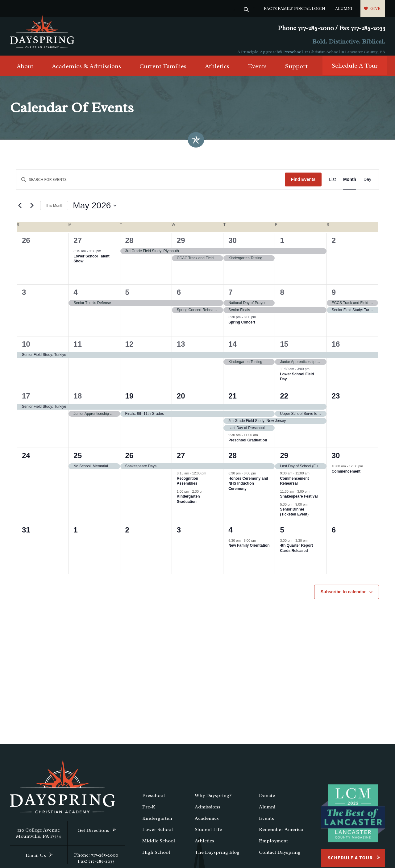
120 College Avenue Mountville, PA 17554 (39, 838)
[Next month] (32, 211)
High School (156, 858)
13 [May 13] (181, 349)
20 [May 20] (181, 401)
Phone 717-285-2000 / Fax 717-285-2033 (331, 28)
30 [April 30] (233, 246)
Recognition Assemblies (187, 486)
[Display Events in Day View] (367, 185)
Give (375, 8)
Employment (273, 846)
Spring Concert (242, 327)
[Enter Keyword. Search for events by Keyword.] (151, 185)
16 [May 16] (336, 349)
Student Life (208, 835)
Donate (267, 801)
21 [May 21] (233, 401)
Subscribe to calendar (343, 597)
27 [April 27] (78, 246)
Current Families (163, 71)
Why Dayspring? (213, 801)
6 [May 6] (179, 297)
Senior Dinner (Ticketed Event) (294, 517)
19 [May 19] (129, 401)
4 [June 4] (230, 535)
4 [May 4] (75, 297)
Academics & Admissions (86, 71)
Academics (207, 823)
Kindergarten (157, 823)
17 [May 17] (26, 401)
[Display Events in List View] (332, 185)
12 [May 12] (129, 349)
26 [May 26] (129, 461)
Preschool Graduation (248, 445)
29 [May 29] (284, 461)
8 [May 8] (282, 297)
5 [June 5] (282, 535)
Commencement (346, 476)
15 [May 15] (284, 349)
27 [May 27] (181, 461)
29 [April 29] (181, 246)
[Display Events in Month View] (350, 185)
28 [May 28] (233, 461)
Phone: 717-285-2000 (96, 860)
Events (257, 71)
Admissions (208, 812)
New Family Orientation (249, 551)
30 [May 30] (336, 461)
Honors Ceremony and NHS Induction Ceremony (248, 488)
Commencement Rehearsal (294, 486)
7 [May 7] (230, 297)
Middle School (159, 846)
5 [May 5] (127, 297)
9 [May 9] (334, 297)
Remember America (281, 835)
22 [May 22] (284, 401)
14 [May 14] (233, 349)
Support (296, 71)
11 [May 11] (78, 349)
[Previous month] (20, 211)
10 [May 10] (26, 349)
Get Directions (93, 836)
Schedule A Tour (355, 71)
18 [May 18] (78, 401)
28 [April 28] (129, 246)
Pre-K (149, 812)
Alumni (344, 8)
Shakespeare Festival (299, 502)
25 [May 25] (78, 461)
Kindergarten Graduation (188, 504)
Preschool (293, 52)
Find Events (303, 185)
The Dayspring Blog (217, 858)
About (25, 71)
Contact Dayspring (280, 858)
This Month (54, 211)
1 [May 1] (282, 246)
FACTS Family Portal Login (295, 8)
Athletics (217, 71)
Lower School (158, 835)
